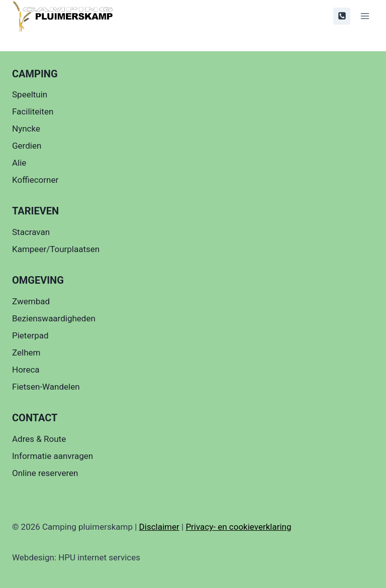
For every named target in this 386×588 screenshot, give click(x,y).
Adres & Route (39, 439)
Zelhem (26, 352)
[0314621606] (342, 16)
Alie (19, 163)
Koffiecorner (35, 180)
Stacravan (31, 232)
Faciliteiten (33, 111)
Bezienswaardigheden (54, 318)
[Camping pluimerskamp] (62, 16)
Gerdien (27, 146)
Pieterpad (30, 335)
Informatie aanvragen (53, 456)
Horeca (26, 370)
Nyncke (26, 129)
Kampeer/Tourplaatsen (56, 249)
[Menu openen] (365, 16)
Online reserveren (45, 473)
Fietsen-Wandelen (46, 387)
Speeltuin (30, 94)
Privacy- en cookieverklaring (238, 527)
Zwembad (31, 301)
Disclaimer (159, 527)
